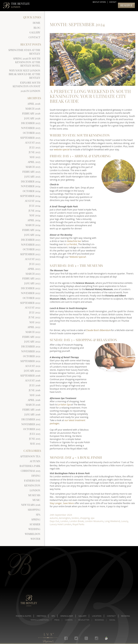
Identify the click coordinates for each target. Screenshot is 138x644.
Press (57, 620)
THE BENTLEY (20, 5)
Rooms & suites (23, 616)
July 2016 (35, 385)
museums (34, 495)
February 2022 (31, 337)
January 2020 (32, 371)
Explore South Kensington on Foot (26, 84)
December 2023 (31, 240)
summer (35, 524)
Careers (69, 620)
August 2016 (33, 380)
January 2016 (32, 414)
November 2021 (31, 351)
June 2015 (35, 439)
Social (112, 620)
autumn (35, 461)
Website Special (78, 256)
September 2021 (30, 361)
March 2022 (33, 332)
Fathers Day (32, 481)
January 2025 (32, 177)
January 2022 (32, 342)
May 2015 (35, 444)
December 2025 (31, 123)
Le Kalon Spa (64, 404)
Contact (113, 2)
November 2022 (31, 293)
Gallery (35, 32)
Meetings (41, 616)
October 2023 (32, 249)
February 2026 (31, 113)
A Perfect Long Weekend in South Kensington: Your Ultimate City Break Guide (90, 95)
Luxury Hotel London (61, 524)
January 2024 (32, 235)
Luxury (124, 521)
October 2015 (32, 429)
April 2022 (34, 327)
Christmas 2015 (30, 471)
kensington (32, 485)
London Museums (94, 521)
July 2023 (35, 264)
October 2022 (31, 298)
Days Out (54, 521)
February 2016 (31, 410)
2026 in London (30, 91)
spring (36, 519)
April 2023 (34, 269)
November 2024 (31, 186)
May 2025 (35, 157)
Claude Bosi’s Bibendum (98, 330)
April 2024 (34, 220)
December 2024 (31, 181)
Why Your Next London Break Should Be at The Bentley (24, 74)
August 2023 (33, 259)
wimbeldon (33, 534)
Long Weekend (112, 521)
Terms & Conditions (40, 620)
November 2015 (31, 424)
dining (36, 476)
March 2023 (33, 274)
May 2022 (35, 322)
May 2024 (35, 215)
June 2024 (34, 211)
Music (36, 500)
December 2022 (31, 288)
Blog (37, 28)
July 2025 (35, 147)
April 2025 (34, 162)
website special (62, 149)
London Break (76, 521)
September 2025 (30, 138)
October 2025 (32, 133)
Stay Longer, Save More (62, 503)
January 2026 (32, 118)
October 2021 (32, 356)
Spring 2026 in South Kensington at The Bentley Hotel (27, 62)
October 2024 (31, 191)
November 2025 (31, 128)
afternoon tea (30, 456)
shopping (34, 510)
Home (37, 23)
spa (38, 515)
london (35, 490)
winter (35, 539)
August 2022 (33, 308)
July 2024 (35, 206)
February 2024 (31, 230)
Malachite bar (74, 240)
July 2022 (35, 312)
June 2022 (34, 317)
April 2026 (34, 104)
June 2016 (34, 390)
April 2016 (34, 400)
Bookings (99, 620)
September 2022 (30, 303)
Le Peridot (72, 244)
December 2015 (31, 419)
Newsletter (84, 620)
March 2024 (33, 225)
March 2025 (33, 167)
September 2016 (30, 376)
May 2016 (35, 395)
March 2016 (33, 405)
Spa (53, 616)
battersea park (30, 466)
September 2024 (30, 196)
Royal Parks (78, 524)
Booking (126, 616)
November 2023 (31, 245)
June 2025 (34, 152)
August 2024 (33, 201)
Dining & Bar (67, 616)
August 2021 (33, 366)
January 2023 (32, 283)
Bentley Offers (99, 2)
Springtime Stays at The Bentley (24, 52)
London (64, 521)
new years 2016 (31, 505)
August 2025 (33, 143)
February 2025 (31, 172)
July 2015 (35, 434)
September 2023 (30, 254)
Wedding (34, 529)
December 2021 (31, 346)
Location (97, 616)
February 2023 (31, 278)
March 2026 (33, 109)
